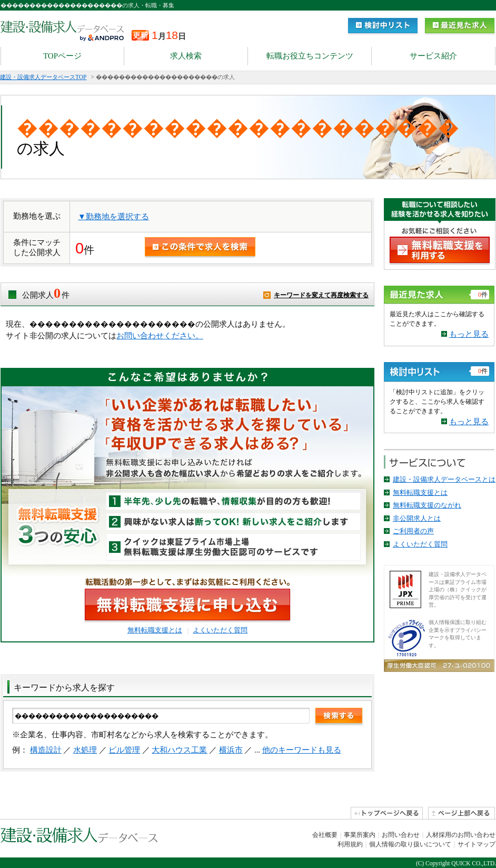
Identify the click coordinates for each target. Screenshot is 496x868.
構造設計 (46, 750)
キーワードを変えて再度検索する (321, 295)
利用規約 (350, 844)
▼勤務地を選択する (113, 217)
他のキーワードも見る (302, 750)
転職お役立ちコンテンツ (310, 56)
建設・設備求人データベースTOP (43, 77)
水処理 (85, 750)
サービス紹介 (433, 56)
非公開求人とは (417, 518)
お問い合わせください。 (160, 336)
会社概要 (325, 835)
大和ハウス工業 (179, 750)
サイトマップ (477, 844)
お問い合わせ (401, 835)
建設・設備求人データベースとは (444, 479)
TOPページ (62, 56)
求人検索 (186, 56)
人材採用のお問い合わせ (461, 835)
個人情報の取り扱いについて (410, 844)
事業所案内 (360, 835)
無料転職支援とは (155, 630)
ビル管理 (124, 750)
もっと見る (469, 334)
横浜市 (231, 750)
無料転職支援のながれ (427, 505)
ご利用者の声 (413, 531)
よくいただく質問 (220, 630)
